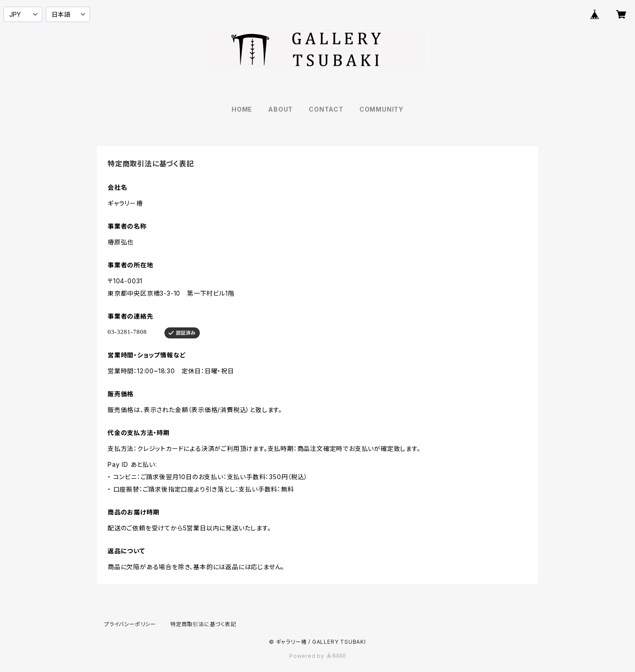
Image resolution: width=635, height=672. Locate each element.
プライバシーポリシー (130, 624)
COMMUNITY (381, 109)
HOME (242, 109)
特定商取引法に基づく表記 (203, 624)
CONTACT (326, 109)
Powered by (317, 656)
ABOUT (280, 109)
